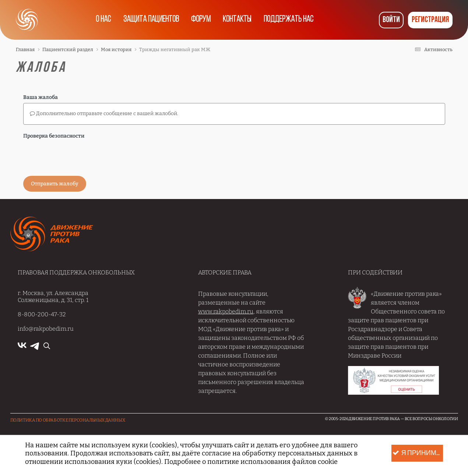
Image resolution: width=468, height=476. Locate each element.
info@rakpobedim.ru (46, 329)
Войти (391, 20)
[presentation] (79, 156)
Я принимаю (418, 453)
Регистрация (430, 20)
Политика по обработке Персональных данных (68, 420)
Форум (200, 20)
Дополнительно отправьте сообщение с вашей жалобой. (104, 113)
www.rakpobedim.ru (226, 311)
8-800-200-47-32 (42, 314)
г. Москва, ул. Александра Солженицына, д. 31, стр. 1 (53, 296)
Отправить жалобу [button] (55, 184)
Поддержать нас (291, 20)
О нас (101, 20)
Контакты (238, 20)
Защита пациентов (150, 20)
